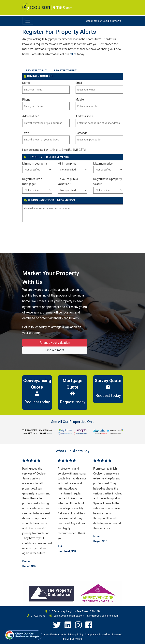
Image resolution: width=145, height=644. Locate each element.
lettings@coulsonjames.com (102, 616)
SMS (74, 150)
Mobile (80, 100)
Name (26, 83)
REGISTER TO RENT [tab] (65, 70)
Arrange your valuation (55, 343)
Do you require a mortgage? (32, 181)
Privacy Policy (76, 634)
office (73, 54)
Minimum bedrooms (35, 164)
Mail (54, 150)
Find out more (55, 350)
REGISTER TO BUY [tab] (36, 70)
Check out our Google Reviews (103, 21)
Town (26, 133)
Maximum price (103, 164)
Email (79, 83)
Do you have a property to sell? (108, 181)
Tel (83, 150)
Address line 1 (31, 116)
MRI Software (74, 639)
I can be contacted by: (36, 150)
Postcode (81, 133)
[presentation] (52, 233)
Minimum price (67, 164)
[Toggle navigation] (28, 21)
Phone (26, 100)
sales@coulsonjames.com (69, 616)
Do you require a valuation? (68, 181)
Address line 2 (84, 116)
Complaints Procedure (98, 634)
